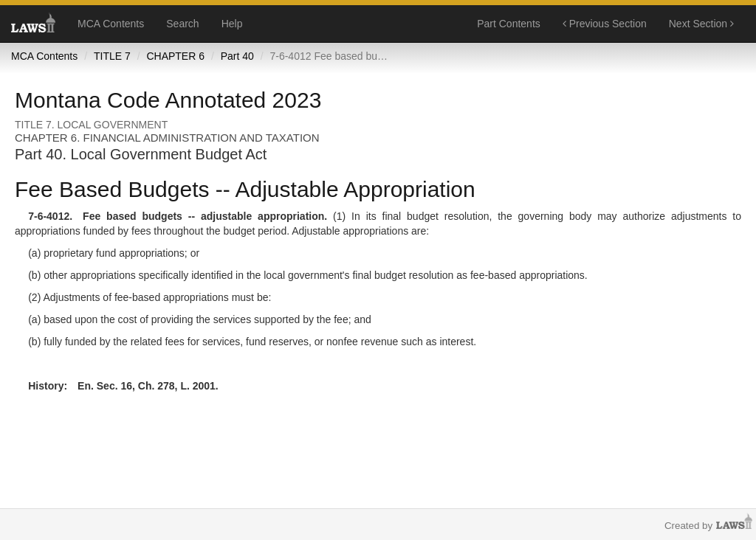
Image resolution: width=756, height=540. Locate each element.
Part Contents (509, 24)
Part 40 (237, 56)
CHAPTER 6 (175, 56)
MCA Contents (111, 24)
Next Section (701, 24)
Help (232, 24)
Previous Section (605, 24)
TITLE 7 (112, 56)
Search (182, 24)
